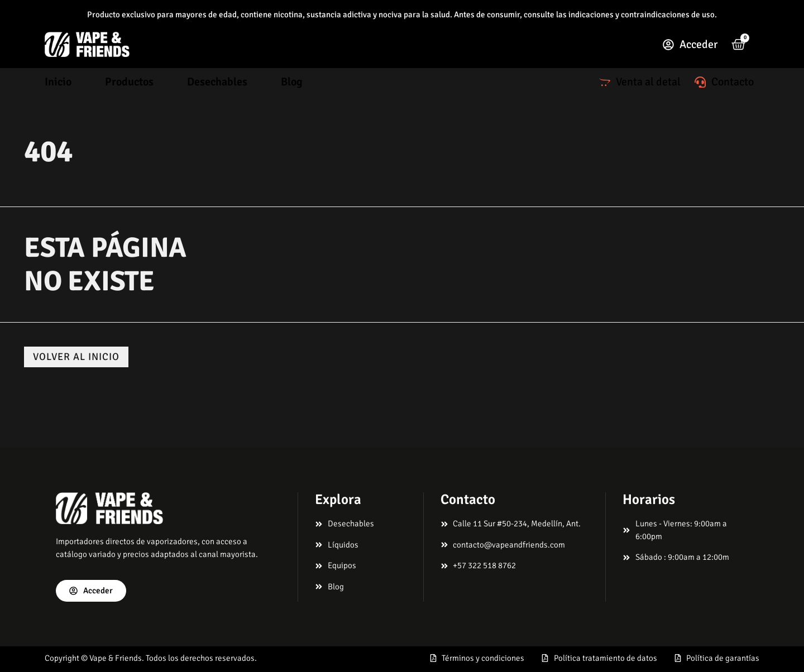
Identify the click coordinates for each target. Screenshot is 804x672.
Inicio (58, 82)
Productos (129, 82)
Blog (292, 82)
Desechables (217, 82)
